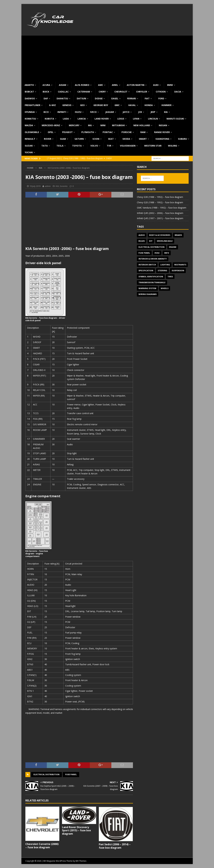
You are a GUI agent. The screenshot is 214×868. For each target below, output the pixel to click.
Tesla (60, 146)
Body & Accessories (160, 235)
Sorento (64, 186)
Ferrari (132, 98)
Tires (170, 277)
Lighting (165, 265)
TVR (109, 146)
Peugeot (67, 132)
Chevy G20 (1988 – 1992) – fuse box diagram (160, 202)
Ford (161, 98)
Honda (149, 105)
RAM (143, 132)
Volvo (94, 146)
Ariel (115, 85)
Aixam (63, 85)
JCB (140, 112)
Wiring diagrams (148, 294)
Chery (102, 92)
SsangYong (162, 139)
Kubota (49, 119)
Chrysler (142, 92)
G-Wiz (52, 105)
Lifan (136, 119)
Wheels (165, 288)
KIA (166, 112)
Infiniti (62, 112)
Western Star (153, 146)
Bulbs (142, 241)
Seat (111, 139)
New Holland (142, 125)
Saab (63, 139)
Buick (46, 92)
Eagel (115, 98)
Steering (162, 271)
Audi (156, 85)
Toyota (77, 146)
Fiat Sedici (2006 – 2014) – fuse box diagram (115, 846)
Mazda (29, 125)
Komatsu (30, 119)
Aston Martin (136, 85)
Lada (66, 119)
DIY (151, 241)
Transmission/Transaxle (152, 282)
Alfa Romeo (82, 85)
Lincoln (153, 119)
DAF (46, 98)
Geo (82, 105)
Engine (173, 247)
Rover (48, 139)
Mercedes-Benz (51, 125)
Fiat (147, 98)
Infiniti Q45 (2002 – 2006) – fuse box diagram (160, 213)
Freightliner (33, 105)
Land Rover (102, 119)
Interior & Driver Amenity (153, 259)
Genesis (67, 105)
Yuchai (29, 152)
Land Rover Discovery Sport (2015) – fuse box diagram (76, 830)
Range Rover (162, 132)
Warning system (147, 288)
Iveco (93, 112)
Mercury (74, 125)
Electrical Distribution (46, 774)
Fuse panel (71, 774)
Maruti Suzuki (175, 119)
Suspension (178, 271)
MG (90, 125)
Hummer (166, 105)
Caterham (84, 92)
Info (167, 253)
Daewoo (30, 98)
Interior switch (147, 265)
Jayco (126, 112)
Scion (96, 139)
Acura (46, 85)
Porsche (127, 132)
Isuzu (78, 112)
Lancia (82, 119)
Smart (143, 139)
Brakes (178, 235)
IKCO (46, 112)
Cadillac (63, 92)
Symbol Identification (151, 277)
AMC (101, 85)
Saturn (79, 139)
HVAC (157, 253)
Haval (132, 105)
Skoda (126, 139)
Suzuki (29, 146)
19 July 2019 (35, 186)
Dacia (178, 92)
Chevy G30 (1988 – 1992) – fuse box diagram (160, 197)
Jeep (153, 112)
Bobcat (29, 92)
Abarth (29, 85)
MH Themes (81, 861)
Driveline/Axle (165, 241)
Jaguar (110, 112)
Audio (142, 235)
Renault (30, 139)
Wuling (173, 146)
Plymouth (88, 132)
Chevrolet (121, 92)
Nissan (163, 125)
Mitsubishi (118, 125)
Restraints (180, 265)
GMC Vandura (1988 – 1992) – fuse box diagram (162, 208)
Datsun (81, 98)
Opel (51, 132)
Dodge (99, 98)
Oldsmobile (32, 132)
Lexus (121, 119)
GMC (117, 105)
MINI (103, 125)
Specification (146, 271)
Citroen (161, 92)
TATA (45, 146)
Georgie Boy (101, 105)
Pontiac (108, 132)
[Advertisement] (107, 58)
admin (48, 186)
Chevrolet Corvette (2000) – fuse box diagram (42, 846)
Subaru (182, 139)
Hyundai (30, 112)
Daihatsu (62, 98)
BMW (170, 85)
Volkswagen (128, 146)
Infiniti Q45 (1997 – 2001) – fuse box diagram (160, 218)
